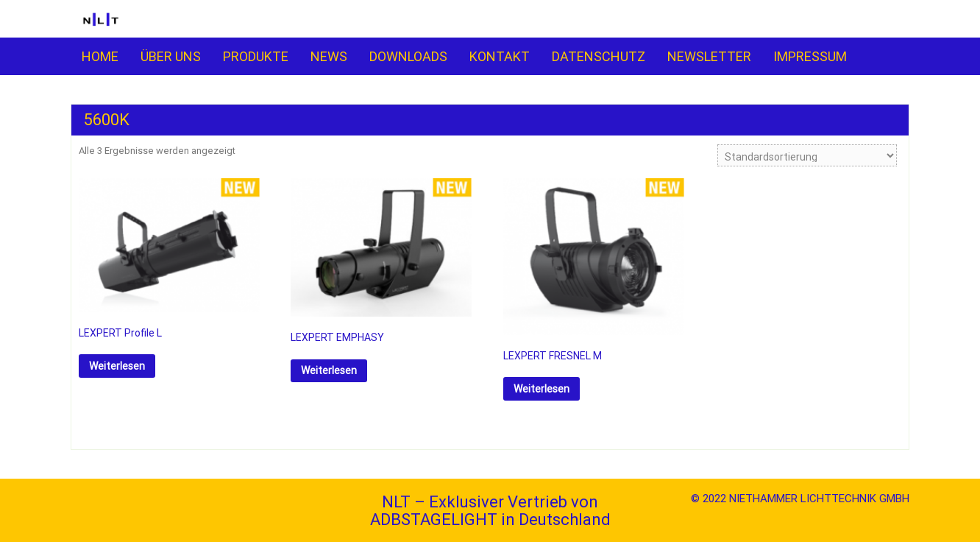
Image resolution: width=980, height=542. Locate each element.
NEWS (329, 56)
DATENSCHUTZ (599, 56)
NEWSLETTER (709, 56)
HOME (100, 56)
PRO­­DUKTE (256, 56)
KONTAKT (500, 56)
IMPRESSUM (810, 56)
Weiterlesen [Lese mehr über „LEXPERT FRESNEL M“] (542, 389)
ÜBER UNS (171, 56)
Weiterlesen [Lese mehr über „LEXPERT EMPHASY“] (329, 370)
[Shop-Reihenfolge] (807, 155)
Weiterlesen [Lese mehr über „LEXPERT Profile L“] (117, 366)
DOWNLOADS (408, 56)
